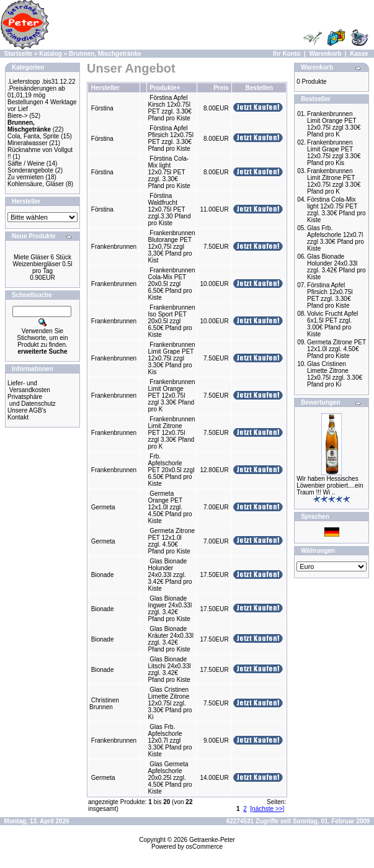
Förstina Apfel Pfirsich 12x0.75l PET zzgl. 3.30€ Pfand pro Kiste (171, 138)
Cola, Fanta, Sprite (33, 136)
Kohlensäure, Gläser (36, 184)
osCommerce (204, 847)
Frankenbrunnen (114, 247)
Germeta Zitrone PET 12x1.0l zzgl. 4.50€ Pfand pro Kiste (172, 541)
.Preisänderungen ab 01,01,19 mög (36, 92)
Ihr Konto (287, 54)
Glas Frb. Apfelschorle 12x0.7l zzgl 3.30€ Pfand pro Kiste (170, 740)
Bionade (103, 575)
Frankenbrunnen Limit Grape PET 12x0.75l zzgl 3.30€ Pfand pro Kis (172, 358)
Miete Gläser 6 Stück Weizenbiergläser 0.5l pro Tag (43, 264)
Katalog (51, 54)
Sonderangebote (30, 170)
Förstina (102, 108)
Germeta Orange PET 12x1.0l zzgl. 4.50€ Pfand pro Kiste (170, 507)
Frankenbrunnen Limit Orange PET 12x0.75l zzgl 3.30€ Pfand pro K (172, 396)
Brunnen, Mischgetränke (105, 54)
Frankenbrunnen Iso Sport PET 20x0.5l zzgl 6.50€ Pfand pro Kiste (172, 321)
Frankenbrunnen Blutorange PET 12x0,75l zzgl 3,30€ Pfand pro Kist (172, 247)
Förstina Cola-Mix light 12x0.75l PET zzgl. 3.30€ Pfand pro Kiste (169, 172)
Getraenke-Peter (212, 840)
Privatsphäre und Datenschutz (32, 400)
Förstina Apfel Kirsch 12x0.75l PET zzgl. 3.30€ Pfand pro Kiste (170, 108)
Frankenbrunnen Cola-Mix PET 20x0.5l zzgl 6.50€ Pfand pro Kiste (172, 284)
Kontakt (18, 417)
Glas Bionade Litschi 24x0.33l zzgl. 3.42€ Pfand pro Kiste (170, 669)
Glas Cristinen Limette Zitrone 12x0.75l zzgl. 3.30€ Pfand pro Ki (170, 703)
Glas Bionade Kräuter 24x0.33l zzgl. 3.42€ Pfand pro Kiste (171, 639)
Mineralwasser (27, 143)
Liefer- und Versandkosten (29, 387)
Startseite (19, 54)
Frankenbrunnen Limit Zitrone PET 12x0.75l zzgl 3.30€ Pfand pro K (172, 433)
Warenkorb (325, 54)
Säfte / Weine (26, 163)
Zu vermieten (25, 177)
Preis (221, 88)
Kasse (359, 54)
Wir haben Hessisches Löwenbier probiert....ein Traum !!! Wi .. (330, 485)
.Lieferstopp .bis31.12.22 (42, 82)
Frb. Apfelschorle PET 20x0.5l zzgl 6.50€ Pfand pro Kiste (171, 470)
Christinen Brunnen (104, 704)
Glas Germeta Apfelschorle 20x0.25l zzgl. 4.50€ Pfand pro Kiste (170, 778)
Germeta (103, 507)
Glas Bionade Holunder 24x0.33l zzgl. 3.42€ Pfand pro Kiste (170, 575)
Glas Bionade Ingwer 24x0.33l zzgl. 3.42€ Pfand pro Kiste (170, 609)
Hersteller (105, 88)
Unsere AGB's (27, 410)
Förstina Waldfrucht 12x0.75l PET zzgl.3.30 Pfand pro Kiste (170, 209)
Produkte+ (165, 88)
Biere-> (18, 116)
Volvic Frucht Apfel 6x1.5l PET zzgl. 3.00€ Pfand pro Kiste (332, 324)
